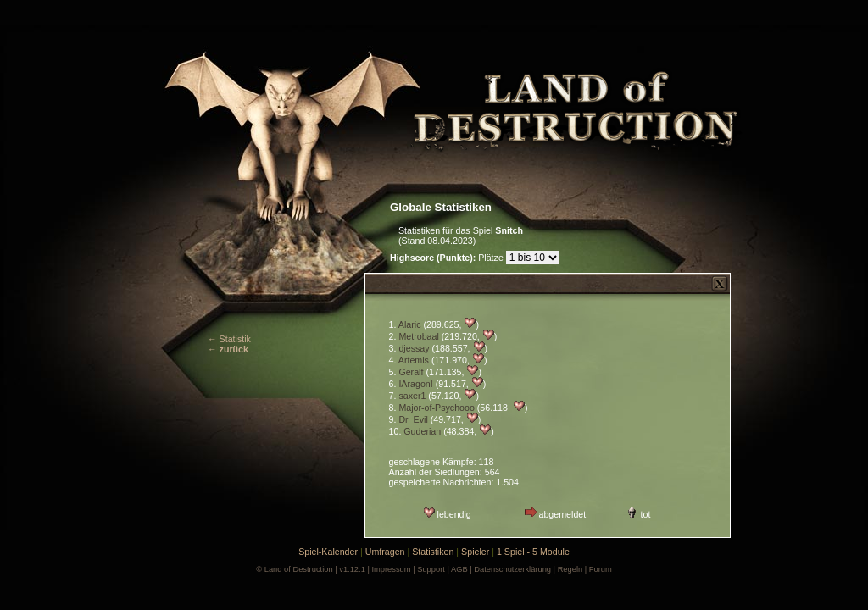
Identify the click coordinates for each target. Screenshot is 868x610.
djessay (414, 348)
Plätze (448, 258)
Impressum (391, 569)
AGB (459, 569)
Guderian (422, 431)
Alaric (410, 324)
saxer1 (412, 396)
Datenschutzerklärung (512, 569)
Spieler (475, 552)
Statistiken (433, 552)
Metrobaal (418, 336)
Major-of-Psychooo (436, 408)
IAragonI (415, 384)
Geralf (411, 372)
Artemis (414, 360)
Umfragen (385, 552)
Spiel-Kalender (328, 552)
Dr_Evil (413, 419)
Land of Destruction (299, 569)
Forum (601, 569)
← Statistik (229, 339)
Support (431, 569)
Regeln (570, 569)
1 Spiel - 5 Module (533, 552)
